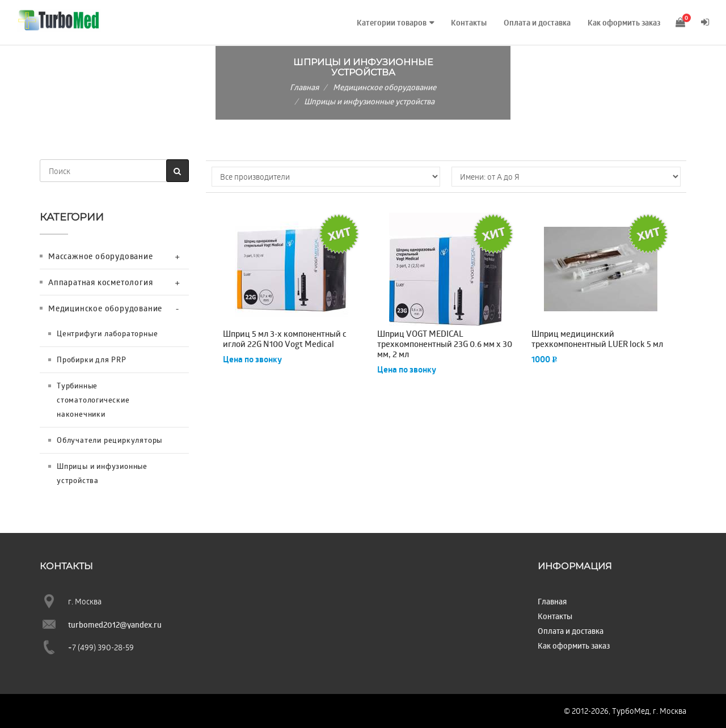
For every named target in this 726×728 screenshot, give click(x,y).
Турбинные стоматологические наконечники (93, 400)
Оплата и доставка (535, 23)
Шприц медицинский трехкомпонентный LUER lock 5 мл (597, 339)
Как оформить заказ (622, 23)
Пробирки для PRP (92, 359)
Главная (304, 87)
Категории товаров (389, 23)
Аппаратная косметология (100, 282)
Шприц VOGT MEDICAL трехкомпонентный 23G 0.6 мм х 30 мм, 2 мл (445, 344)
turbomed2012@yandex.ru (115, 625)
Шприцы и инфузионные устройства (369, 101)
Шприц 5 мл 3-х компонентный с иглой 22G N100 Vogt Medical (285, 339)
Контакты (467, 23)
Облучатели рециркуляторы (109, 440)
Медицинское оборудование (385, 87)
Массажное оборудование (101, 256)
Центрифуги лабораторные (107, 333)
